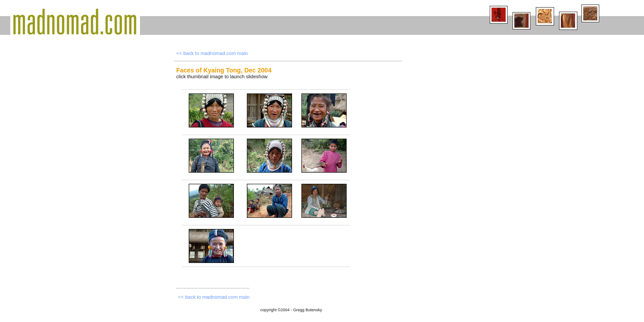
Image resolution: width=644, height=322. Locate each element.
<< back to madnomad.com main (212, 53)
